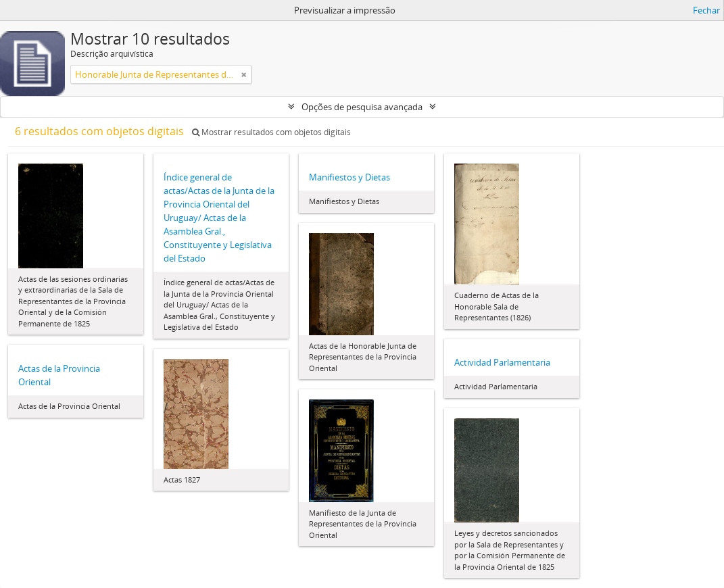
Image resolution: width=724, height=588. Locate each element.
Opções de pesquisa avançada (362, 107)
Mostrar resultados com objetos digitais (271, 132)
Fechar (706, 10)
